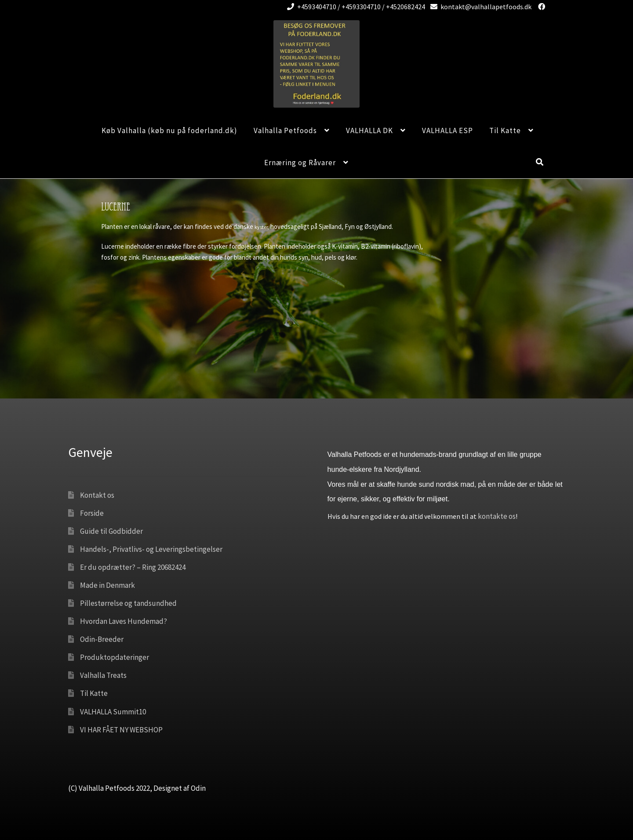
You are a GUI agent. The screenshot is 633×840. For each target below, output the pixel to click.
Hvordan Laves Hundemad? (124, 621)
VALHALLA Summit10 (113, 712)
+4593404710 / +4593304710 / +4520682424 (355, 7)
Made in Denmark (107, 585)
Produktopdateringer (115, 657)
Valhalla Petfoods (285, 130)
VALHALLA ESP (447, 130)
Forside (92, 513)
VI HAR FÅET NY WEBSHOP (121, 730)
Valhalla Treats (103, 675)
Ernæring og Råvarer (300, 163)
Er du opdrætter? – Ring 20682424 (133, 567)
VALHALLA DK (369, 130)
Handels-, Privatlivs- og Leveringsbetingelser (151, 549)
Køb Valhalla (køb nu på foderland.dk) (169, 130)
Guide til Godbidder (111, 531)
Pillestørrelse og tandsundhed (128, 603)
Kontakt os (97, 495)
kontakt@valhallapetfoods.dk (479, 7)
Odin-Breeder (102, 639)
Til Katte (505, 130)
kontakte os (497, 516)
